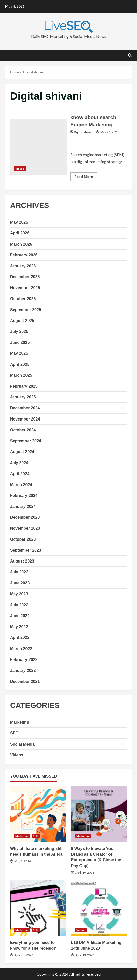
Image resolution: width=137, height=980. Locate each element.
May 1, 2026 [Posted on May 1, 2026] (23, 861)
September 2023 (26, 550)
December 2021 (25, 681)
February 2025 (24, 386)
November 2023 (25, 528)
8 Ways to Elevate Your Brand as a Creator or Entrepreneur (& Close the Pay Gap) (99, 814)
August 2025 (22, 321)
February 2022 (24, 660)
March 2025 (21, 375)
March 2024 (21, 485)
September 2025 (26, 310)
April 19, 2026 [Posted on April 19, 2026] (85, 873)
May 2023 (19, 594)
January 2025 (23, 397)
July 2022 (19, 605)
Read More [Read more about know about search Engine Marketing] (86, 178)
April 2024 (20, 474)
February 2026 (24, 255)
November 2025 (25, 288)
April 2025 (20, 364)
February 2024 (24, 496)
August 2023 (22, 561)
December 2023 (25, 517)
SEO (14, 733)
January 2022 (23, 671)
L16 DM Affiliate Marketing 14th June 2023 (99, 908)
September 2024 (26, 441)
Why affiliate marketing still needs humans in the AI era (38, 814)
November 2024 (25, 419)
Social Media (22, 744)
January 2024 (23, 506)
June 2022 (20, 616)
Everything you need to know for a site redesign (38, 908)
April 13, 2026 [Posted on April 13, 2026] (24, 955)
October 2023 (23, 539)
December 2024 (25, 408)
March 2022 (21, 649)
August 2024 (22, 452)
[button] (10, 55)
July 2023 (19, 572)
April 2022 (20, 638)
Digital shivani (84, 132)
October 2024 (23, 430)
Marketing (20, 722)
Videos (20, 169)
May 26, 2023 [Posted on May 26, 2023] (109, 132)
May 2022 (19, 627)
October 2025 (23, 299)
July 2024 (19, 463)
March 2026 (21, 244)
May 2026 (19, 222)
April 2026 (20, 233)
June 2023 (20, 583)
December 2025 (25, 277)
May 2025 (19, 353)
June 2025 (20, 342)
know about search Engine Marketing (38, 147)
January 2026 (23, 266)
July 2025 (19, 332)
